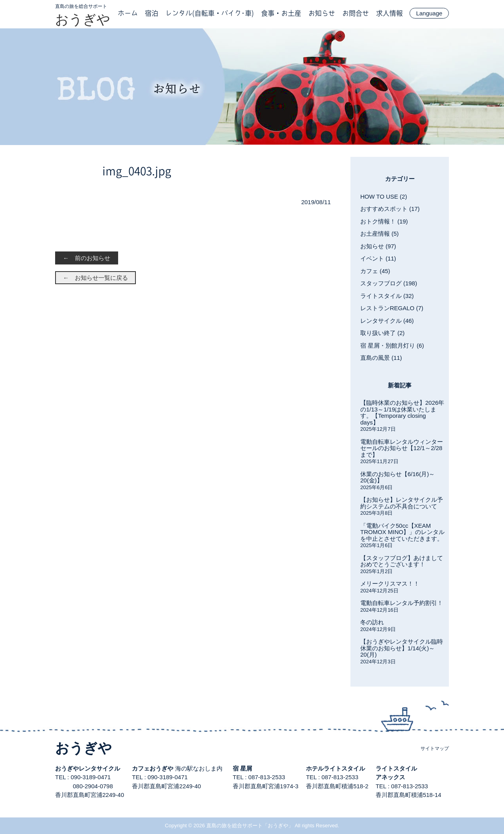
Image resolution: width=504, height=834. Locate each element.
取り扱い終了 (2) (383, 333)
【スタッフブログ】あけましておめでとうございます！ (402, 561)
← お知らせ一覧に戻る (95, 278)
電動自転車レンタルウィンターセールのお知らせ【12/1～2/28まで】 (402, 448)
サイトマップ (435, 748)
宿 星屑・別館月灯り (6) (392, 345)
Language (429, 13)
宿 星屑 (242, 768)
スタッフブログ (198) (389, 283)
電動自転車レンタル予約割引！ (402, 603)
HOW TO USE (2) (384, 196)
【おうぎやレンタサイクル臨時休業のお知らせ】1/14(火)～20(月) (402, 648)
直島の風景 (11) (381, 358)
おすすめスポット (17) (390, 209)
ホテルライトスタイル (335, 768)
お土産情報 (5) (380, 234)
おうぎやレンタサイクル (88, 768)
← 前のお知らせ (87, 258)
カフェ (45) (375, 271)
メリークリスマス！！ (390, 584)
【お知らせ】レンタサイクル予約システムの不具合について (402, 503)
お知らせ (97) (378, 246)
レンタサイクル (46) (387, 321)
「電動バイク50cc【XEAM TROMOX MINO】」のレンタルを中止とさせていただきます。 (402, 532)
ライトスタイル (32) (387, 296)
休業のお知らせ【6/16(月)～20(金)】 (397, 477)
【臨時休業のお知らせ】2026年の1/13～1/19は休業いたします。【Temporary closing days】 (402, 412)
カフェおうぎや (153, 768)
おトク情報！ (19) (384, 221)
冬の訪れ (372, 622)
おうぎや (83, 19)
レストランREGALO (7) (392, 308)
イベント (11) (378, 258)
